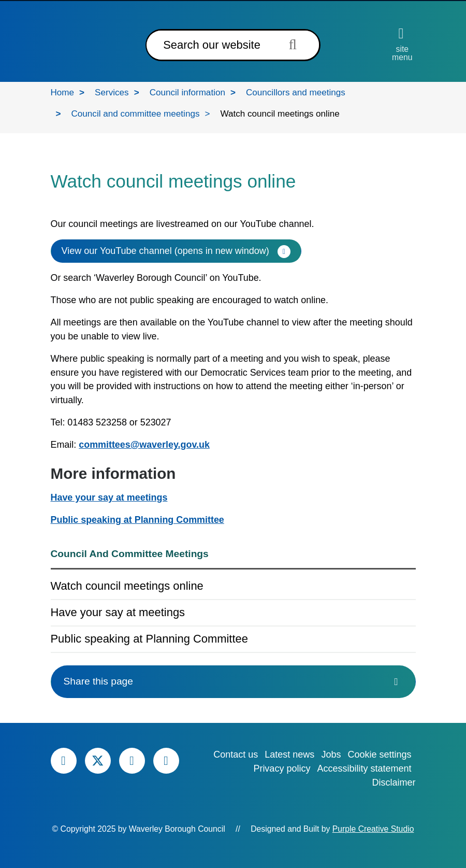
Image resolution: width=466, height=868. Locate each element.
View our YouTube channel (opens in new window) (165, 251)
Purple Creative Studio (373, 829)
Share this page (233, 681)
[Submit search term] (296, 44)
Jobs (331, 755)
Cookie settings (379, 755)
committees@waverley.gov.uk (144, 445)
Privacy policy (282, 769)
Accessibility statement (364, 769)
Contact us (236, 755)
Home (63, 93)
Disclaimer (394, 782)
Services (112, 93)
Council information (187, 93)
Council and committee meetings (135, 114)
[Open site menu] (402, 44)
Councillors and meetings (296, 93)
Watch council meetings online (127, 586)
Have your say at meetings (109, 497)
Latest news (289, 755)
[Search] (210, 45)
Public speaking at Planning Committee (137, 520)
